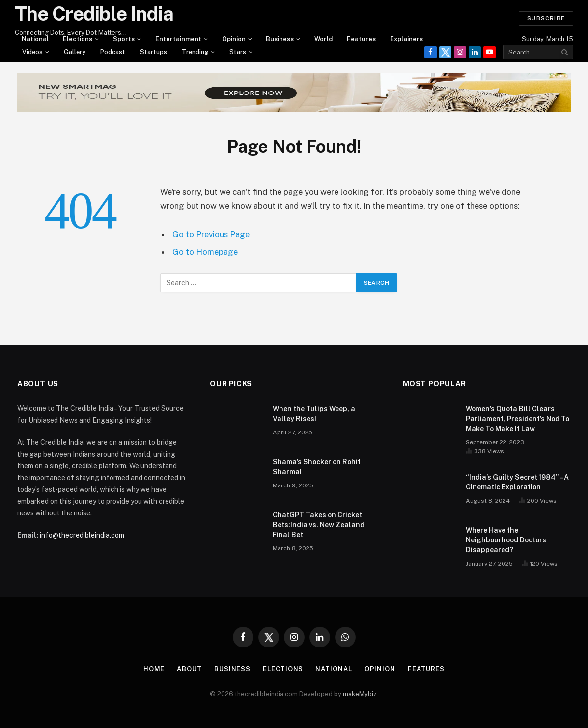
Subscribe (546, 18)
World (323, 39)
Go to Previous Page (211, 234)
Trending (195, 52)
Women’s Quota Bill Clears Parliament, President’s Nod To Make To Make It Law (518, 419)
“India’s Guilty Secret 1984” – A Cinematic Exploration (517, 482)
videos (32, 52)
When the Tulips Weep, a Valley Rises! (314, 414)
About (189, 669)
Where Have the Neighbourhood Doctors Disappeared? (506, 540)
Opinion (234, 39)
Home (154, 669)
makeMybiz (360, 694)
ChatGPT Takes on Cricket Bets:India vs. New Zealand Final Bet (319, 525)
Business (280, 39)
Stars (238, 52)
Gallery (75, 52)
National (35, 39)
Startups (154, 52)
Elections (78, 39)
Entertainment (178, 39)
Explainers (406, 39)
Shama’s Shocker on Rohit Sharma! (317, 467)
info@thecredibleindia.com (82, 535)
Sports (124, 39)
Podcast (113, 52)
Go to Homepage (205, 252)
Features (361, 39)
